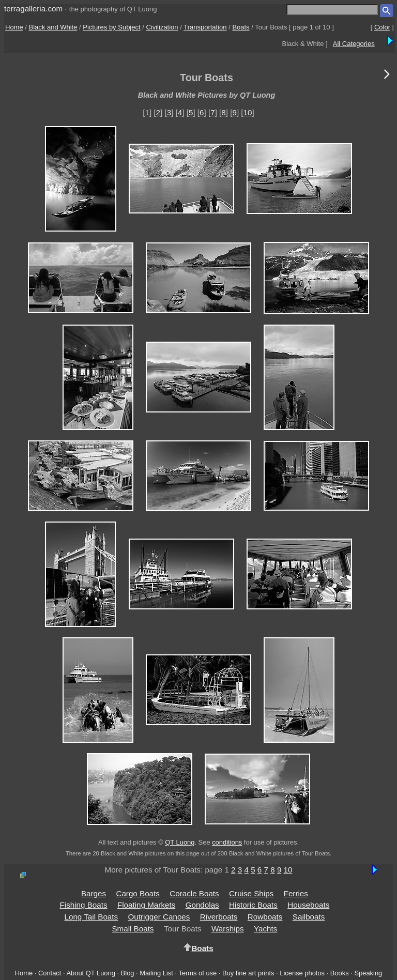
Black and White (53, 27)
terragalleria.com (33, 9)
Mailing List (156, 973)
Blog (128, 973)
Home (14, 27)
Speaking (368, 973)
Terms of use (197, 973)
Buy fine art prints (248, 973)
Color (382, 27)
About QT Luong (90, 973)
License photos (302, 973)
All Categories (354, 44)
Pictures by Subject (111, 27)
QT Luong (180, 842)
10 (248, 112)
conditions (227, 842)
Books (340, 973)
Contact (50, 973)
